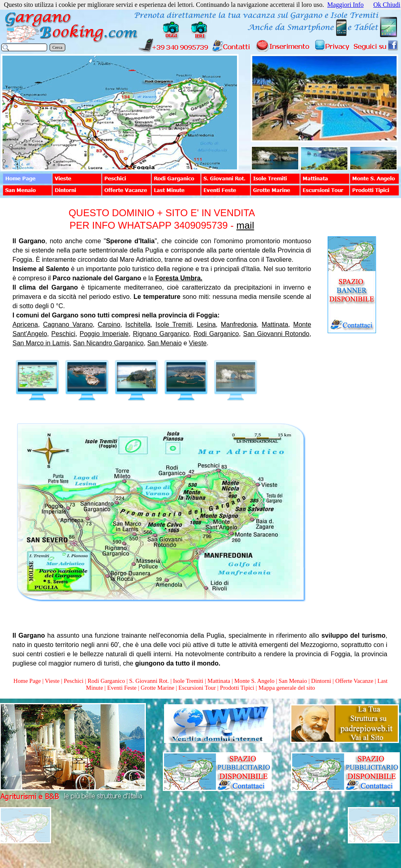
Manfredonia (239, 324)
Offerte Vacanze (354, 681)
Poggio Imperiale (104, 334)
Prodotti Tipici (237, 688)
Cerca (57, 47)
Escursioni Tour (197, 688)
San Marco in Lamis (41, 343)
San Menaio (164, 343)
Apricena (25, 324)
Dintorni (321, 681)
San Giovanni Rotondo (276, 334)
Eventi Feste (123, 688)
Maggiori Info (345, 5)
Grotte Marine (157, 688)
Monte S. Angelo (254, 681)
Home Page (27, 681)
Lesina (206, 324)
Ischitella (138, 324)
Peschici (63, 334)
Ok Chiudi (387, 5)
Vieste (198, 343)
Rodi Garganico (216, 334)
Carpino (109, 324)
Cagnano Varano (68, 324)
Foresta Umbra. (179, 278)
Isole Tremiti (174, 324)
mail (245, 225)
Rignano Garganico (161, 334)
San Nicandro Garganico (108, 343)
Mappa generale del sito (287, 688)
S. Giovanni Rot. (149, 681)
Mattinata (275, 324)
